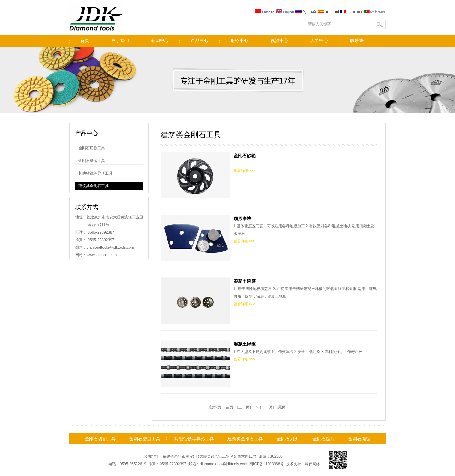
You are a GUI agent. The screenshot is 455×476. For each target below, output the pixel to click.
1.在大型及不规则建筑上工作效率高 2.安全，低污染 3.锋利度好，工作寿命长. (269, 364)
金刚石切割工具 (92, 148)
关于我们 (120, 41)
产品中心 (200, 41)
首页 (85, 41)
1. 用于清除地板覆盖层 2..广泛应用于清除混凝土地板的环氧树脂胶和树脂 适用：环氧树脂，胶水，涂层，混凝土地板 (269, 301)
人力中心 (319, 41)
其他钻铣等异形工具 (95, 173)
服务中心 (240, 41)
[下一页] (267, 407)
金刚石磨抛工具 (92, 161)
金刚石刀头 (288, 439)
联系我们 (359, 41)
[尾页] (282, 407)
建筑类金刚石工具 (94, 186)
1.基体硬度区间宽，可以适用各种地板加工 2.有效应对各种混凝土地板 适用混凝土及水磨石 (269, 238)
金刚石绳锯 (359, 439)
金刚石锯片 (324, 439)
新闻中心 (160, 41)
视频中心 (279, 41)
